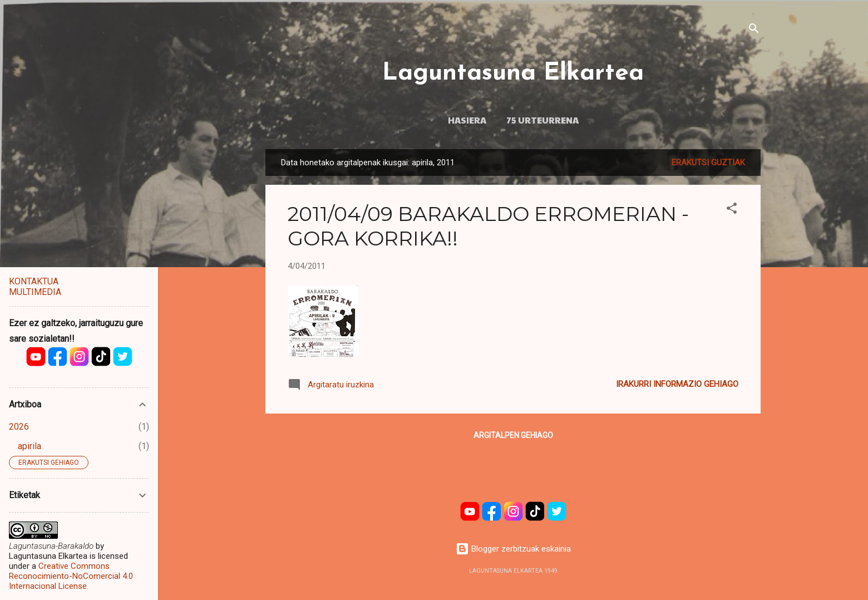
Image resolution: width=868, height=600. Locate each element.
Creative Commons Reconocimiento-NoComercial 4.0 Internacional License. (71, 576)
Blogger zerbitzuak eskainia (513, 549)
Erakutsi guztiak (708, 163)
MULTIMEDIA (35, 292)
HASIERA (467, 120)
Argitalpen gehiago (513, 435)
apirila (29, 446)
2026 (19, 427)
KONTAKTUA (34, 281)
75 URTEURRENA (542, 120)
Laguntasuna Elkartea (513, 73)
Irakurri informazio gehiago (677, 384)
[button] (732, 210)
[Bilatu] (754, 30)
